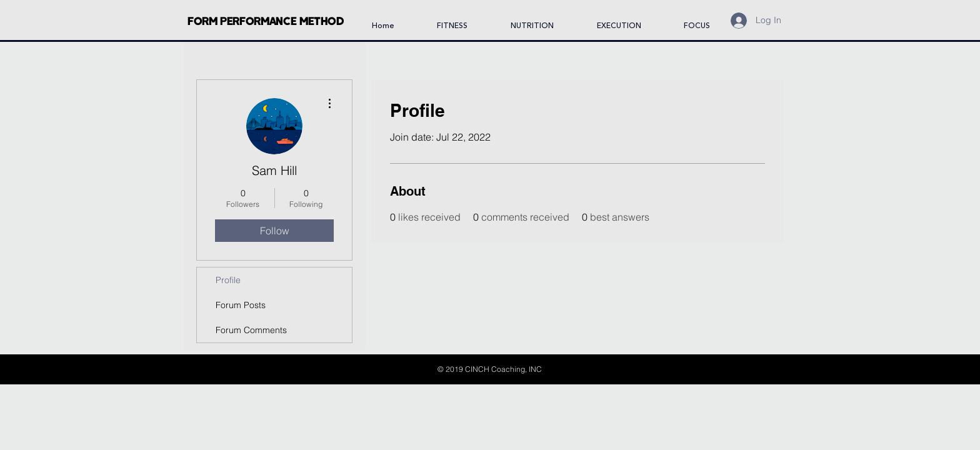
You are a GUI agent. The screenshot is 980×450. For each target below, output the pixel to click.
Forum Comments (251, 330)
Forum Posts (241, 305)
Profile (228, 280)
